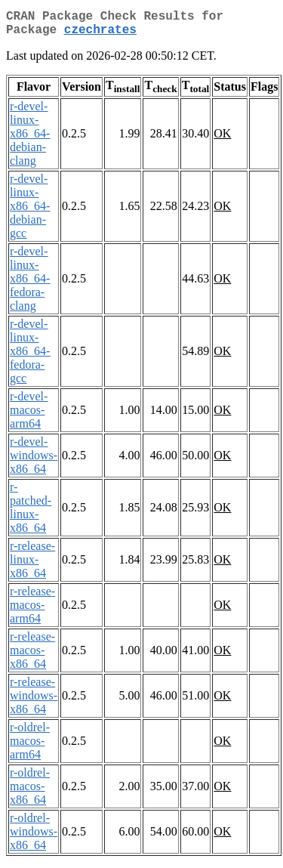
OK (222, 139)
